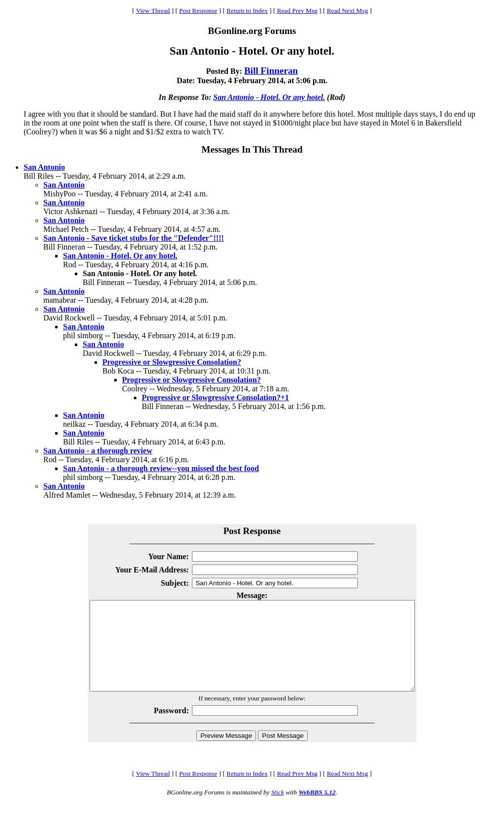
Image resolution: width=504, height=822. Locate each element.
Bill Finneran (271, 71)
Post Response (198, 11)
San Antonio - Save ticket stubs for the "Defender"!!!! (134, 238)
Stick (278, 810)
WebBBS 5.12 (317, 810)
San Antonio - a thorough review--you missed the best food (161, 468)
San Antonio (44, 167)
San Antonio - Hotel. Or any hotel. (269, 97)
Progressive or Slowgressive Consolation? (172, 362)
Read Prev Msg (297, 11)
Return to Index (247, 11)
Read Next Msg (347, 11)
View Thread (153, 11)
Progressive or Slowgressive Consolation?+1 (215, 397)
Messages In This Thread (252, 149)
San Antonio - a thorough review (98, 451)
